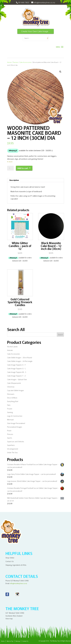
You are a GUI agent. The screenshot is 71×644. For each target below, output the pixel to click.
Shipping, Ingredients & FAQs (16, 565)
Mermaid (10, 420)
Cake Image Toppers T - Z (16, 376)
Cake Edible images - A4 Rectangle (20, 361)
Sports (10, 438)
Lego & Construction (15, 416)
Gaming (10, 412)
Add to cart (23, 168)
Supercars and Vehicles (16, 441)
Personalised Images (15, 427)
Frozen (10, 409)
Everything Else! (13, 401)
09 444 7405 (24, 2)
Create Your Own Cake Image (35, 31)
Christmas (11, 387)
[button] (60, 72)
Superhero (11, 445)
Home (9, 62)
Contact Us (10, 561)
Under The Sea (12, 452)
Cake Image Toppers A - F (16, 365)
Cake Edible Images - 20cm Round (20, 357)
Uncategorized (13, 449)
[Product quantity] (10, 168)
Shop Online (10, 558)
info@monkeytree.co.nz (19, 583)
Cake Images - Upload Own (17, 379)
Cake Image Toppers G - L (16, 368)
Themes (15, 62)
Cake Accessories (25, 62)
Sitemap (18, 641)
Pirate (9, 430)
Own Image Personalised (16, 423)
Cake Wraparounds (14, 383)
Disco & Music (12, 398)
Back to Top (10, 641)
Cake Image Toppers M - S (17, 372)
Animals (10, 350)
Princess (10, 434)
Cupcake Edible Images (16, 390)
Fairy (9, 405)
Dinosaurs (11, 394)
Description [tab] (14, 180)
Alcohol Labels (12, 347)
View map (9, 618)
